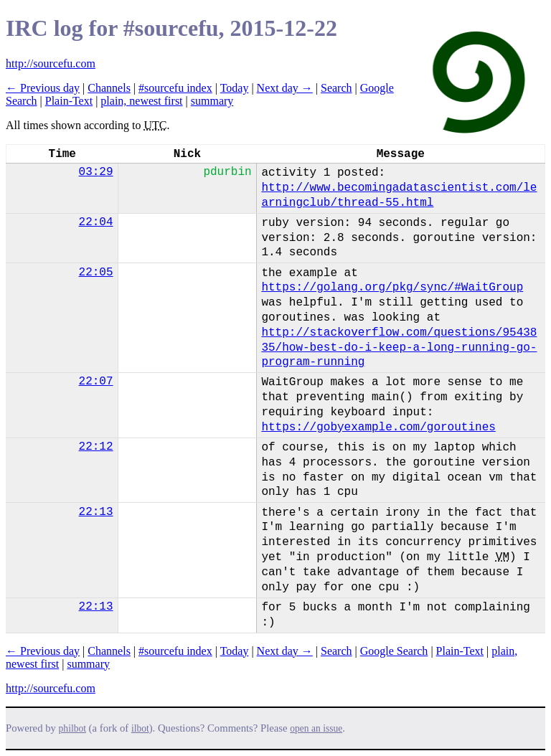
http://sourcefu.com (51, 63)
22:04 (96, 222)
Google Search (394, 651)
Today (235, 88)
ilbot (140, 728)
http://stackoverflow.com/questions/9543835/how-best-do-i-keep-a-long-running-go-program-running (399, 348)
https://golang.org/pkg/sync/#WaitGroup (392, 288)
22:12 (96, 447)
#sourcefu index (175, 88)
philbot (72, 728)
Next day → (285, 88)
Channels (109, 88)
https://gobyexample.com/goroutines (378, 427)
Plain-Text (69, 101)
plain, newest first (141, 101)
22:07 (96, 382)
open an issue (316, 728)
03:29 (96, 172)
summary (212, 101)
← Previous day (43, 88)
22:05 (96, 273)
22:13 (96, 512)
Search (336, 88)
